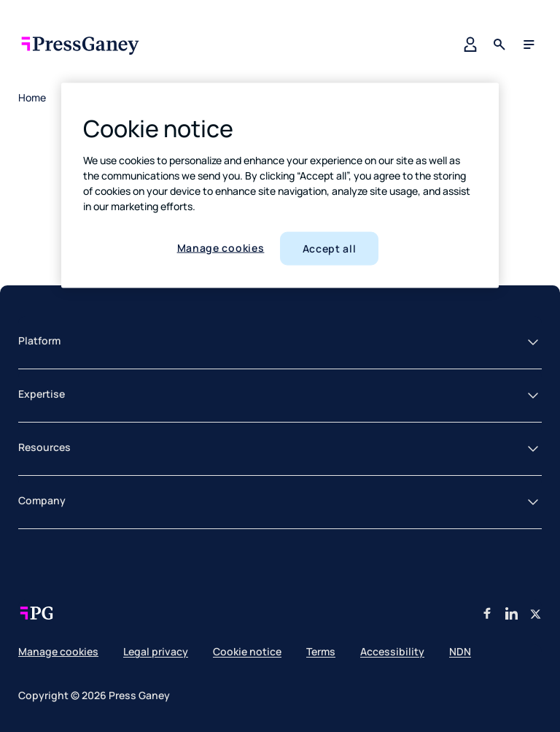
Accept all (330, 249)
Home (32, 97)
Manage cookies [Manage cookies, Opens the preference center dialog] (221, 248)
